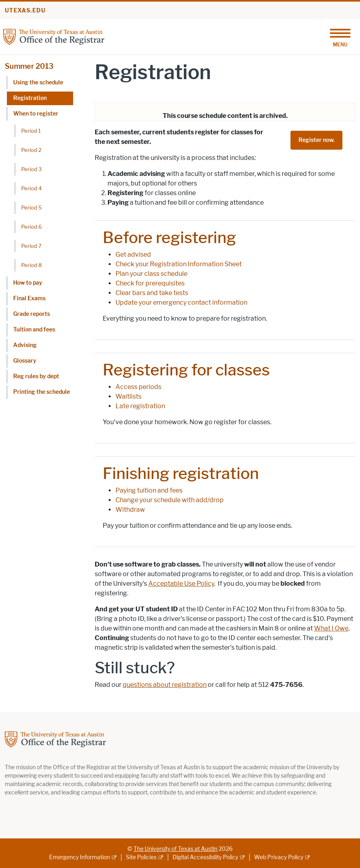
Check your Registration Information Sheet (179, 264)
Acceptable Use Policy (181, 584)
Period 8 (32, 265)
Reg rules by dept (36, 376)
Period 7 (31, 246)
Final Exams (29, 298)
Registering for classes (186, 370)
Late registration (140, 406)
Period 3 (31, 169)
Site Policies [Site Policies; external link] (141, 857)
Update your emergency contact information (181, 302)
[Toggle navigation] (340, 37)
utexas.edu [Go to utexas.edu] (25, 11)
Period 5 (32, 208)
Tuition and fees (34, 330)
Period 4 (31, 188)
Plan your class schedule (151, 274)
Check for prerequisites (150, 283)
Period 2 (31, 150)
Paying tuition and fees (149, 490)
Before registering (169, 237)
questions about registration (165, 685)
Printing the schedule (42, 392)
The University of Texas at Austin (175, 849)
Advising (25, 345)
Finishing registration (181, 473)
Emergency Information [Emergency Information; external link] (80, 857)
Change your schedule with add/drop (170, 500)
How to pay (28, 283)
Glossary (25, 361)
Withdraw (130, 510)
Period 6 (32, 227)
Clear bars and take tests (152, 293)
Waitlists (128, 396)
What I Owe (331, 628)
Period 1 (31, 131)
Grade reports (32, 314)
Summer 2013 (29, 66)
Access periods (138, 387)
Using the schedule (38, 83)
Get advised (133, 254)
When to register (36, 114)
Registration (30, 98)
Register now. (316, 140)
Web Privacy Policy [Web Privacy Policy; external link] (279, 857)
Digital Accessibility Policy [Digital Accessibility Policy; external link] (205, 857)
